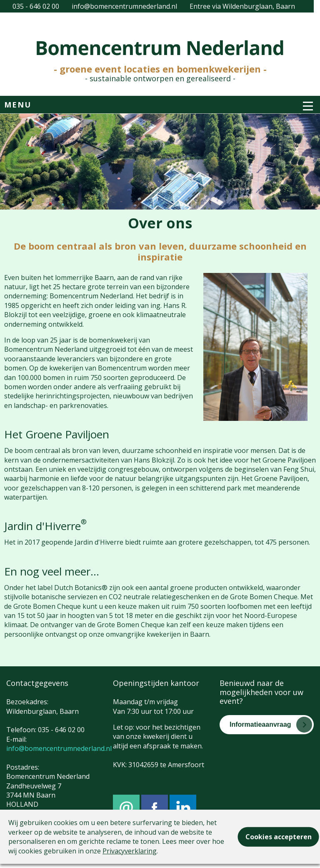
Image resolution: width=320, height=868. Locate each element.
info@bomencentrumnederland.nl (124, 6)
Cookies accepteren (279, 837)
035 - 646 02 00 (36, 6)
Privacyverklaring (130, 851)
